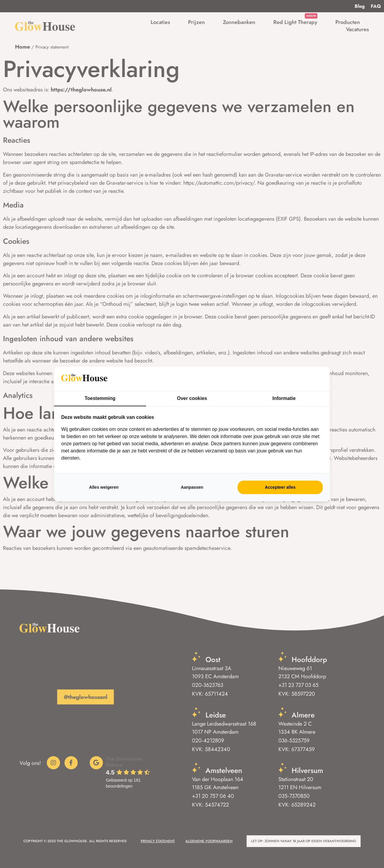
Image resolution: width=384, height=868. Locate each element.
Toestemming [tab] (100, 398)
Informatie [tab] (284, 398)
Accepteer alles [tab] (280, 487)
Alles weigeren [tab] (104, 487)
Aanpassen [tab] (192, 487)
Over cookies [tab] (192, 398)
